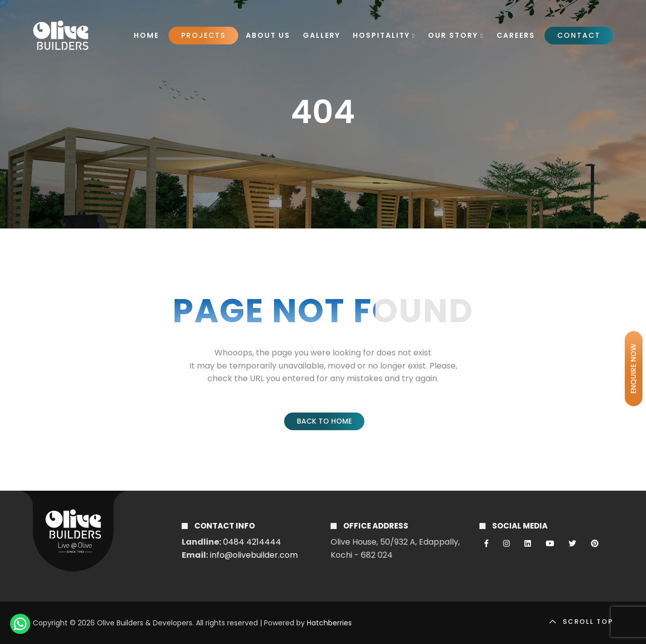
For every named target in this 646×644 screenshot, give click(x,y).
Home (146, 35)
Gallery (321, 35)
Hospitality (384, 35)
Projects (203, 35)
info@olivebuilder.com (254, 555)
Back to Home (324, 421)
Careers (516, 35)
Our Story (456, 35)
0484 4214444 (252, 542)
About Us (268, 35)
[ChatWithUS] (20, 624)
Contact (579, 35)
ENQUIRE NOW (633, 369)
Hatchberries (329, 623)
